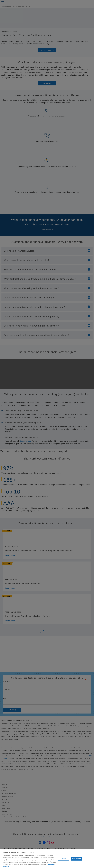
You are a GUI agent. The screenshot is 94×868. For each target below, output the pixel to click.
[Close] (91, 859)
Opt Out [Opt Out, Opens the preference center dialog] (63, 859)
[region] (47, 859)
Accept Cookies (76, 859)
